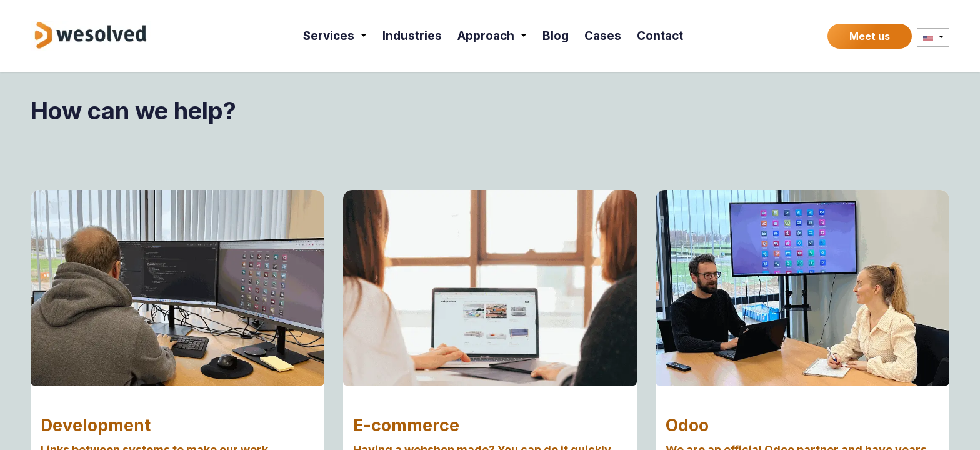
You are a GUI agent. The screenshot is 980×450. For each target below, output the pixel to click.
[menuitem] (336, 36)
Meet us (870, 36)
